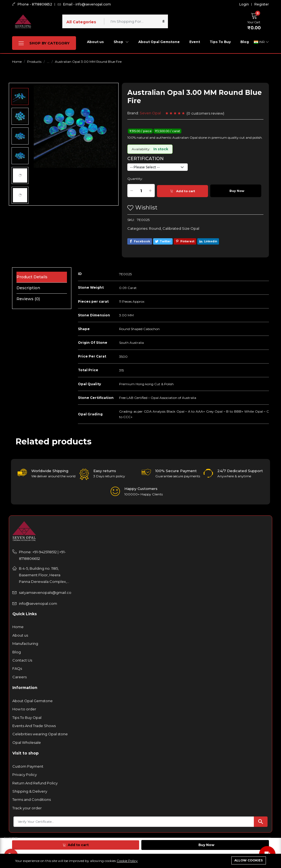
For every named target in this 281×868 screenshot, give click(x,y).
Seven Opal (150, 113)
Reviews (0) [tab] (28, 299)
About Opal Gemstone (159, 42)
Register (262, 4)
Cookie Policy (127, 861)
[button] (255, 21)
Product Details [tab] (32, 277)
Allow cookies (249, 860)
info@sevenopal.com (38, 603)
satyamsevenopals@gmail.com (45, 592)
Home (17, 62)
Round (155, 228)
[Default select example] (158, 167)
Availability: (141, 149)
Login (244, 4)
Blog (245, 42)
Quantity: (135, 179)
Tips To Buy (220, 42)
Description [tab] (28, 288)
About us (95, 42)
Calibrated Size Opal (181, 228)
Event (195, 42)
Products (34, 62)
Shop (121, 42)
